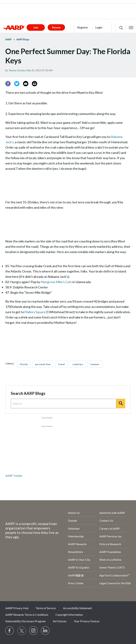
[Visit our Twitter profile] (22, 631)
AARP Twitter (14, 476)
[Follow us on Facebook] (10, 631)
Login (99, 27)
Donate (73, 520)
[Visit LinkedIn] (45, 631)
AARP (8, 39)
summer (95, 364)
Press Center (76, 583)
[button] (131, 28)
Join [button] (36, 27)
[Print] (35, 84)
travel (61, 364)
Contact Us (106, 520)
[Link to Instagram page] (33, 631)
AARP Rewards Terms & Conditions (27, 615)
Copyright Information (69, 615)
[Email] (26, 84)
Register (83, 27)
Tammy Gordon (17, 70)
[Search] (121, 404)
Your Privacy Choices (87, 621)
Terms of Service (46, 608)
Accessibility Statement (77, 608)
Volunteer (74, 528)
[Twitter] (17, 84)
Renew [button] (56, 27)
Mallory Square (35, 312)
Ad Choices (60, 621)
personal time (43, 364)
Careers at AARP (110, 528)
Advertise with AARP (112, 513)
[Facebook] (8, 84)
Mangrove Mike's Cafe (56, 282)
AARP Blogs (23, 39)
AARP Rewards (77, 544)
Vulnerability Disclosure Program (25, 621)
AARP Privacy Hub (17, 608)
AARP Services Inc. (111, 536)
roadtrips (78, 364)
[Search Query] (64, 404)
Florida (24, 364)
